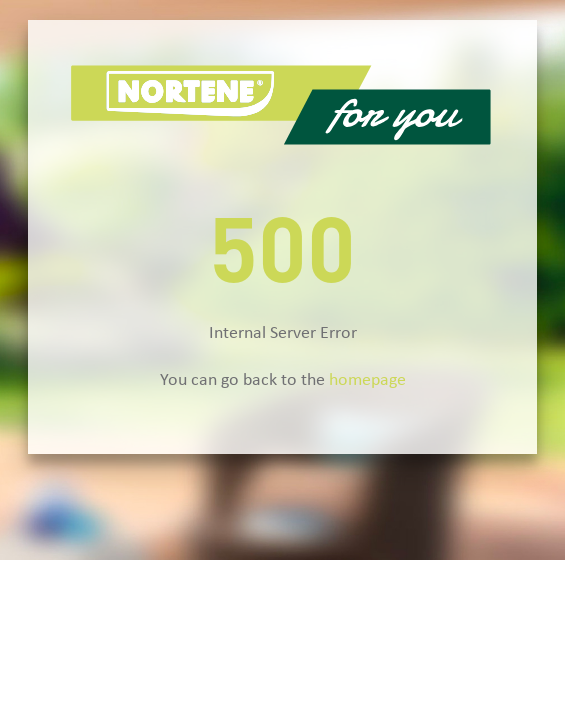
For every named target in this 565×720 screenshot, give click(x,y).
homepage (367, 380)
